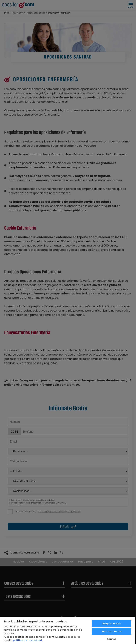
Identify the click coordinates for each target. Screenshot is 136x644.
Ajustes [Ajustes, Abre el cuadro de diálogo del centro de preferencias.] (111, 639)
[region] (67, 630)
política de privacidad (27, 640)
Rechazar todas (112, 631)
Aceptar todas (111, 624)
